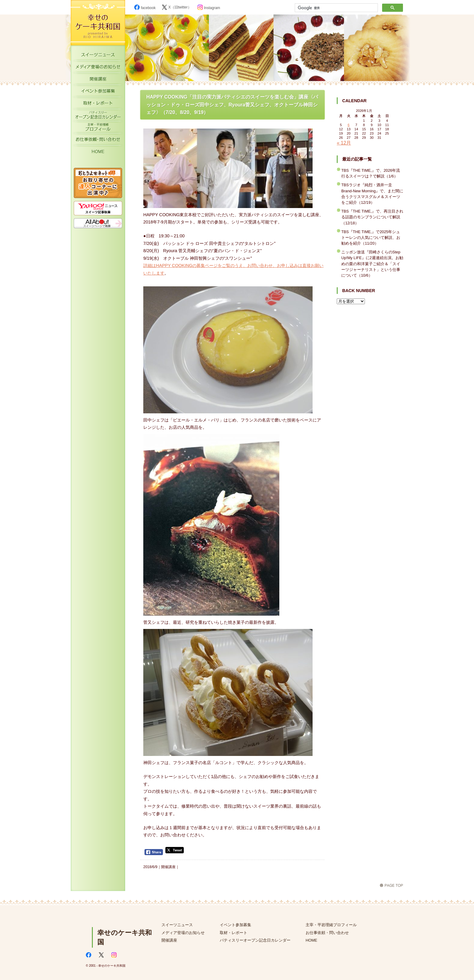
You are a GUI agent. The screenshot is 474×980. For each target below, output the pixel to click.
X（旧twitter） (177, 7)
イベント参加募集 (98, 92)
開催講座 (98, 80)
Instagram (209, 8)
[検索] (336, 8)
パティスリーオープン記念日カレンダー (98, 116)
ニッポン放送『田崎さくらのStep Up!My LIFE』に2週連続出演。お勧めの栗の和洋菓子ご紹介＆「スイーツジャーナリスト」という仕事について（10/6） (372, 264)
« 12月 (344, 143)
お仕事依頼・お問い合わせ (98, 141)
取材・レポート (98, 104)
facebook (145, 8)
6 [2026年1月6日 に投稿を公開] (349, 125)
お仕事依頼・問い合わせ (327, 933)
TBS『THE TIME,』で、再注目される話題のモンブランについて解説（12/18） (372, 217)
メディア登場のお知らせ (98, 68)
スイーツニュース (98, 56)
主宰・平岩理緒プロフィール (98, 129)
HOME (98, 153)
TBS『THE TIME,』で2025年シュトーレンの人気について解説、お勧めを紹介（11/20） (371, 238)
